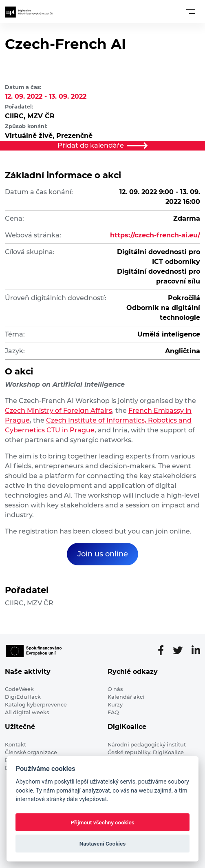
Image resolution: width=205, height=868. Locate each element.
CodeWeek (19, 689)
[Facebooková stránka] (164, 651)
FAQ (113, 712)
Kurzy (115, 705)
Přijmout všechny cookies (102, 822)
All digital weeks (27, 712)
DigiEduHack (23, 697)
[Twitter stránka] (181, 651)
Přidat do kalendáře (103, 145)
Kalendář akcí (126, 697)
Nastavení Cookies (103, 844)
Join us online (103, 554)
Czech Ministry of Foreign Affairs (58, 411)
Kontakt (15, 745)
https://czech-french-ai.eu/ (155, 235)
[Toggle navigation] (191, 11)
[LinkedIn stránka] (196, 651)
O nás (115, 689)
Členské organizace (31, 752)
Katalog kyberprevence (36, 705)
